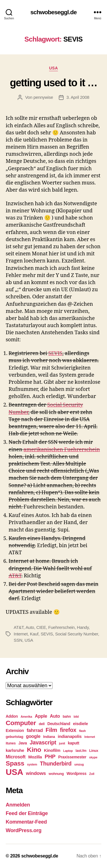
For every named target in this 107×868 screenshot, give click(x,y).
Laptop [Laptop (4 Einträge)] (68, 751)
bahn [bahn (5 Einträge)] (67, 717)
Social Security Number (76, 634)
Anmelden (18, 805)
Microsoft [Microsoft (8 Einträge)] (16, 757)
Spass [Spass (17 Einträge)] (15, 763)
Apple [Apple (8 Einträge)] (41, 716)
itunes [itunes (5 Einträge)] (11, 743)
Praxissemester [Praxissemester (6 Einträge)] (72, 757)
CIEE (41, 627)
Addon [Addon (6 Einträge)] (12, 716)
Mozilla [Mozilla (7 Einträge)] (35, 757)
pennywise (43, 97)
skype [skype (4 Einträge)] (93, 757)
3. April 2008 (78, 97)
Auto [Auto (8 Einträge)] (55, 716)
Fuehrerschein (61, 627)
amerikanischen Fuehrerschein (62, 450)
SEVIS (55, 353)
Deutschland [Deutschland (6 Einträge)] (59, 724)
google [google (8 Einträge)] (33, 736)
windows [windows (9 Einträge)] (36, 773)
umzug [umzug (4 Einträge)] (79, 764)
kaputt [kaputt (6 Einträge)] (74, 743)
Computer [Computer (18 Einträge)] (21, 723)
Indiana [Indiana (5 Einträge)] (49, 737)
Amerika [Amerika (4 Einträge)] (26, 717)
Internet (21, 634)
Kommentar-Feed (26, 822)
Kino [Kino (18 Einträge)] (34, 750)
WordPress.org (24, 830)
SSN (18, 640)
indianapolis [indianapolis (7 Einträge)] (70, 736)
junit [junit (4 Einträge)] (62, 743)
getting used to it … (53, 83)
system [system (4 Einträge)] (32, 764)
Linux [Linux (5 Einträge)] (94, 751)
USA (53, 68)
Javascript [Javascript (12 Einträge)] (43, 742)
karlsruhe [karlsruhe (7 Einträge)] (15, 750)
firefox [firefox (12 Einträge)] (68, 730)
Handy (83, 627)
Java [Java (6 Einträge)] (23, 743)
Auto (30, 627)
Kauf (34, 634)
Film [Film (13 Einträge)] (51, 730)
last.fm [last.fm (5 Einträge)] (81, 751)
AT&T (15, 576)
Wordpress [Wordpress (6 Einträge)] (76, 773)
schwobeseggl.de (54, 12)
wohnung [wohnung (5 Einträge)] (56, 774)
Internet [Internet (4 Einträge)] (90, 737)
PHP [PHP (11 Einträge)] (50, 757)
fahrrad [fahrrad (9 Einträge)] (35, 730)
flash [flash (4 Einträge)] (82, 731)
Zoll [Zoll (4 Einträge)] (92, 774)
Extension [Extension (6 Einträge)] (15, 730)
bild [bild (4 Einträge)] (76, 717)
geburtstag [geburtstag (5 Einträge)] (14, 737)
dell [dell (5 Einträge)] (42, 724)
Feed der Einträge (27, 813)
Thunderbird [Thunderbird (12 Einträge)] (56, 764)
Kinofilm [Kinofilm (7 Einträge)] (52, 750)
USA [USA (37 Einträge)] (14, 772)
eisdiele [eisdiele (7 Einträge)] (80, 724)
